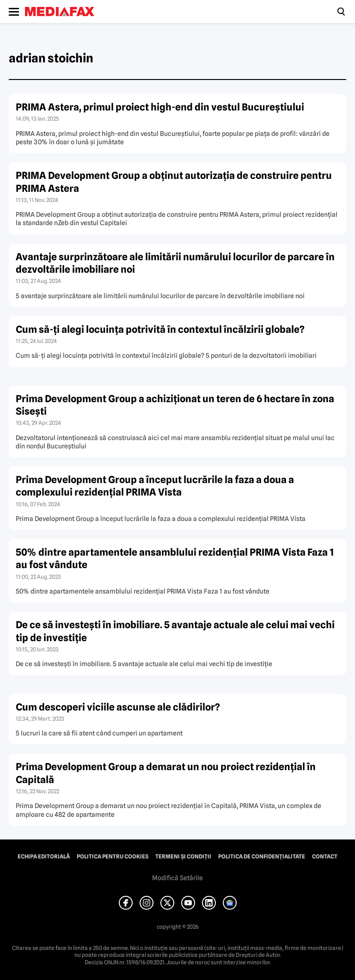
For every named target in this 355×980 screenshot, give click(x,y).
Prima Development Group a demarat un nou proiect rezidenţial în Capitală (166, 773)
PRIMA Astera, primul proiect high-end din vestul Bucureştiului (160, 107)
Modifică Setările (177, 878)
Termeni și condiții (183, 857)
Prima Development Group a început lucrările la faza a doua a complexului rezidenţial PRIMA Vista (155, 486)
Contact (325, 857)
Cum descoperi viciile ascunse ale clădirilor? (118, 707)
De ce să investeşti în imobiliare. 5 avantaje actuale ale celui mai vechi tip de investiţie (175, 631)
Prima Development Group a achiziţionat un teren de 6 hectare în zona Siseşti (175, 405)
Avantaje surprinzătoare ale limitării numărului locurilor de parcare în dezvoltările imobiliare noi (175, 263)
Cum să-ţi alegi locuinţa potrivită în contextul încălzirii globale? (160, 329)
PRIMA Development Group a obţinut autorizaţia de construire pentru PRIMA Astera (174, 182)
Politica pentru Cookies (113, 857)
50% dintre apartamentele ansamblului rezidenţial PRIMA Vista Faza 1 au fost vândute (175, 558)
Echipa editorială (44, 857)
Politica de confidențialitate (262, 857)
